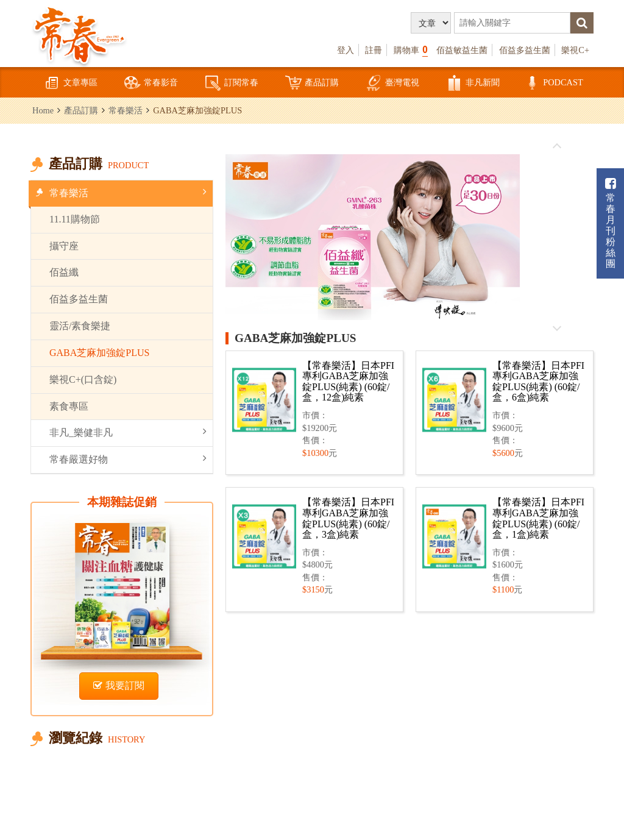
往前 (557, 146)
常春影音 (151, 83)
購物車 (411, 50)
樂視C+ (575, 50)
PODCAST (553, 83)
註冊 (374, 50)
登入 (346, 50)
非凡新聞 (473, 83)
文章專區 (71, 83)
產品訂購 (312, 83)
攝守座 (64, 246)
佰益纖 (64, 272)
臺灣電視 (392, 83)
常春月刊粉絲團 (611, 223)
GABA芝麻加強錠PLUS (99, 353)
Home (43, 110)
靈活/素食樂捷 (80, 326)
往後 (557, 328)
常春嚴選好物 (128, 459)
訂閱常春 (232, 83)
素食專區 (69, 406)
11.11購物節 (75, 219)
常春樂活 (126, 110)
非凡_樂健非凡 (128, 432)
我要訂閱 (119, 685)
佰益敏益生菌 (462, 50)
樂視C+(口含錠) (83, 379)
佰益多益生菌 (525, 50)
